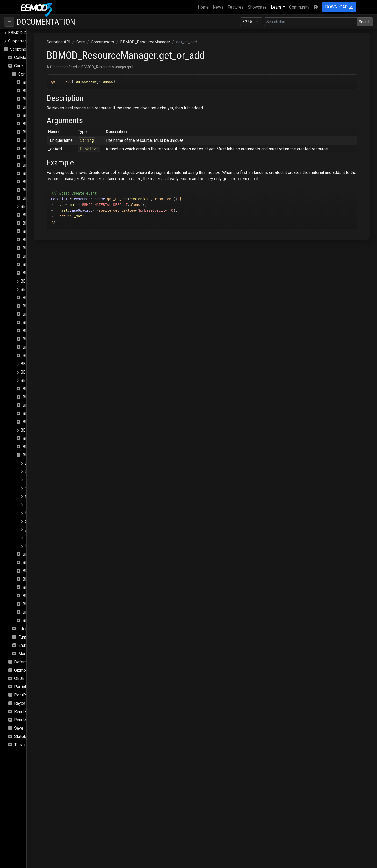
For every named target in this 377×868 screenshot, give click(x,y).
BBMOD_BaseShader (42, 132)
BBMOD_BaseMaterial (43, 116)
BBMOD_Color (36, 149)
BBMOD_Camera (38, 140)
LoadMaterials (38, 463)
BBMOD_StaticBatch (41, 579)
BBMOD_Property (39, 389)
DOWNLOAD (339, 7)
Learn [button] (276, 7)
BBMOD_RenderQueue (43, 438)
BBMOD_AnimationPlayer (46, 99)
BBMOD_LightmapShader (44, 289)
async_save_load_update (48, 496)
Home (204, 7)
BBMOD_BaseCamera (42, 107)
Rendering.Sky (27, 720)
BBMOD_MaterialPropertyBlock (51, 306)
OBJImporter (26, 678)
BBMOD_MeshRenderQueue (48, 339)
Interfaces (28, 629)
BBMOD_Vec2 (36, 587)
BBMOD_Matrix (37, 314)
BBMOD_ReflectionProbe (46, 422)
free (28, 513)
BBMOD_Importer (39, 265)
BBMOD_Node (36, 356)
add (28, 480)
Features (236, 7)
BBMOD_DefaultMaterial (45, 182)
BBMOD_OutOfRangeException (49, 372)
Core (19, 66)
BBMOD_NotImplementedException (53, 364)
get (28, 521)
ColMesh (22, 58)
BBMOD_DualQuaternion (45, 231)
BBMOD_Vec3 (36, 596)
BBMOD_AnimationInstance (48, 91)
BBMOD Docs (21, 33)
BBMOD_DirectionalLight (45, 215)
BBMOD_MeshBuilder (42, 331)
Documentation (46, 22)
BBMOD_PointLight (38, 380)
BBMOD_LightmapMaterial (45, 281)
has (28, 538)
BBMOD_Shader (37, 554)
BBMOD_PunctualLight (43, 397)
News (218, 7)
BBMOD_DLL (35, 223)
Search (365, 22)
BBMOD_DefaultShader (44, 198)
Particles (22, 687)
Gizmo (20, 670)
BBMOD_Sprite (36, 571)
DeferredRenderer (31, 662)
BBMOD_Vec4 (36, 604)
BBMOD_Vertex (37, 612)
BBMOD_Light (35, 273)
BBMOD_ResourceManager (48, 455)
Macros (25, 654)
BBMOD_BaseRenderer (44, 124)
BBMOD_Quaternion (41, 405)
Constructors (30, 74)
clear (29, 505)
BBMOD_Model (37, 347)
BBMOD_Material (38, 298)
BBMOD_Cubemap (39, 157)
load (28, 546)
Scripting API (22, 49)
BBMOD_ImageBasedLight (47, 256)
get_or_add (35, 529)
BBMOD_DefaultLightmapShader (52, 173)
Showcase (257, 7)
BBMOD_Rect (35, 414)
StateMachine (27, 736)
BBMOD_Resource (40, 447)
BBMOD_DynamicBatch (44, 240)
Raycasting (24, 703)
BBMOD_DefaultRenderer (46, 190)
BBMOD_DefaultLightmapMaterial (53, 165)
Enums (24, 645)
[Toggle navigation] (9, 22)
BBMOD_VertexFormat (43, 621)
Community (299, 7)
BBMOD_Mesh (36, 322)
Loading (32, 472)
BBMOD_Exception (40, 248)
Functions (27, 637)
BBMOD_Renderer (37, 430)
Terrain (20, 745)
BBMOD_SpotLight (40, 563)
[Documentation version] (251, 22)
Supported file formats (28, 41)
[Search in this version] (310, 22)
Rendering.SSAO (29, 712)
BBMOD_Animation (40, 82)
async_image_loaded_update (51, 488)
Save (19, 728)
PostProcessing (29, 695)
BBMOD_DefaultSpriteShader (47, 207)
